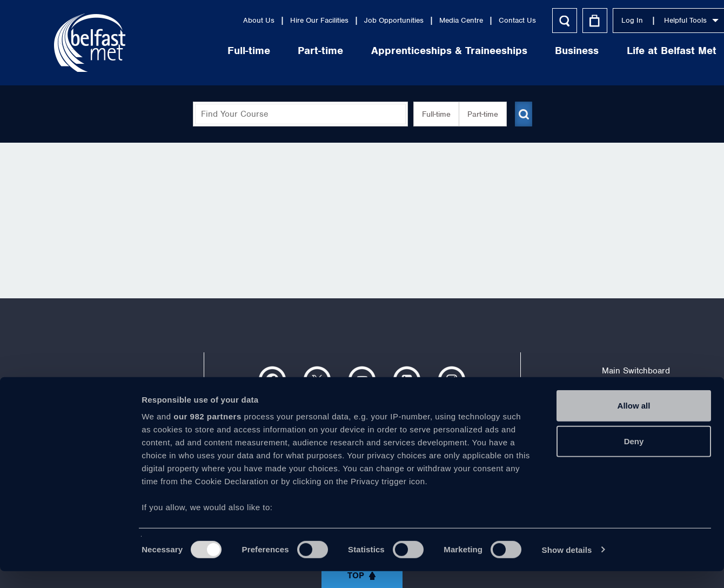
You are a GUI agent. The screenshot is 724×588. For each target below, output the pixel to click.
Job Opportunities (337, 20)
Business (520, 51)
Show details (567, 567)
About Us (202, 20)
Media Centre (404, 20)
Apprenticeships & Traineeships (392, 51)
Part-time (264, 51)
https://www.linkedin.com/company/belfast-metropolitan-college (407, 380)
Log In (575, 20)
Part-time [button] (478, 114)
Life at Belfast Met (614, 51)
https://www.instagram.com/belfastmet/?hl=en (452, 380)
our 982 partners (207, 434)
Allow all (634, 423)
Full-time (192, 51)
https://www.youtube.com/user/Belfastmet (362, 380)
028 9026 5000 (641, 384)
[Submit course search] (523, 114)
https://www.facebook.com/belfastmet (272, 380)
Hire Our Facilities (262, 20)
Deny (634, 458)
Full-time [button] (432, 114)
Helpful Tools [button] (634, 20)
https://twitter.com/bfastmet (317, 380)
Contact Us (460, 20)
